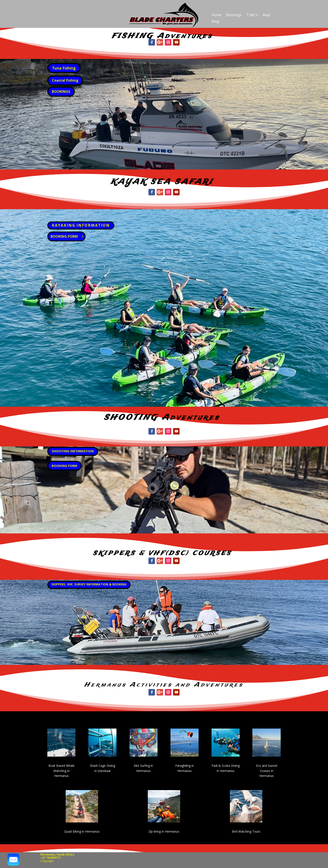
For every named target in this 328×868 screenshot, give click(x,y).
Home (216, 15)
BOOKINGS (61, 92)
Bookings (234, 15)
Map (266, 15)
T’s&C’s (252, 15)
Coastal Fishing (65, 80)
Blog (215, 22)
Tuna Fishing (64, 68)
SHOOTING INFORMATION (73, 451)
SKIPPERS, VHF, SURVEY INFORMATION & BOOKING (89, 584)
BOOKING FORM (64, 236)
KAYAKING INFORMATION (81, 225)
